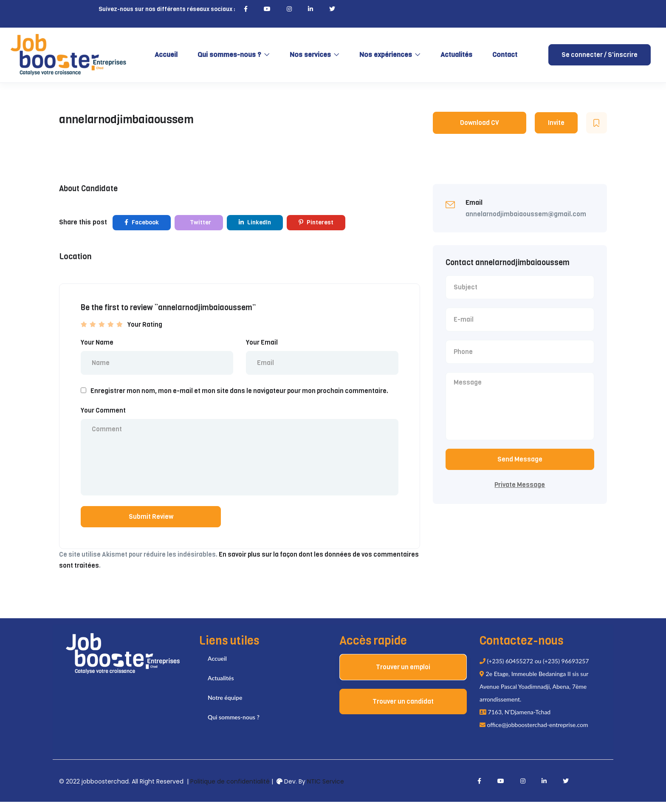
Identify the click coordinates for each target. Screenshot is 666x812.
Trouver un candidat (403, 712)
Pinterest (316, 222)
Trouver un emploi (403, 677)
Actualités (456, 55)
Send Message (520, 464)
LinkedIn (255, 222)
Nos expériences (390, 55)
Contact (505, 55)
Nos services (315, 55)
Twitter (200, 222)
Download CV (480, 123)
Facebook (142, 222)
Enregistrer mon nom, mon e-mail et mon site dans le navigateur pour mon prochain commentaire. (239, 393)
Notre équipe (225, 708)
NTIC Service (326, 792)
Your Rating (145, 325)
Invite (556, 123)
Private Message (520, 490)
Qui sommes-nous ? (234, 55)
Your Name (97, 342)
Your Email (262, 342)
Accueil (166, 55)
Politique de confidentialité (230, 792)
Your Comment (103, 412)
